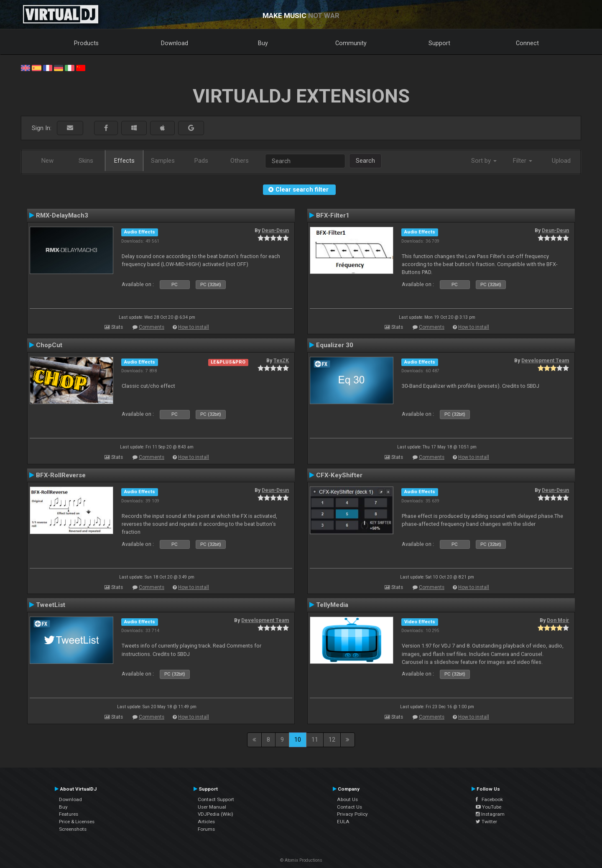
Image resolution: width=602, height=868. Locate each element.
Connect (527, 43)
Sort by (484, 161)
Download (175, 43)
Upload (561, 161)
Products (86, 43)
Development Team (545, 361)
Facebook (489, 799)
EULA (343, 822)
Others (240, 161)
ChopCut (49, 345)
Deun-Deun (275, 230)
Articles (206, 822)
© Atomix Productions (301, 860)
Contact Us (349, 807)
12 (332, 740)
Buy (263, 43)
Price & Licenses (77, 822)
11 (315, 740)
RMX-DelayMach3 (62, 215)
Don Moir (558, 620)
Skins (86, 161)
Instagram (490, 814)
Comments (152, 327)
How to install (194, 327)
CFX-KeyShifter (339, 475)
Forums (206, 829)
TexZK (281, 361)
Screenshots (73, 829)
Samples (163, 161)
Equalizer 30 (335, 345)
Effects (124, 161)
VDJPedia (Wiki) (216, 814)
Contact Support (216, 799)
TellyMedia (332, 605)
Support (439, 43)
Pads (201, 161)
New (47, 161)
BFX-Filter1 (333, 215)
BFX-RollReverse (61, 475)
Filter (523, 161)
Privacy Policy (352, 814)
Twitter (486, 822)
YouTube (488, 807)
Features (69, 814)
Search (365, 161)
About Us (347, 799)
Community (351, 43)
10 (298, 740)
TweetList (51, 605)
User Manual (212, 807)
